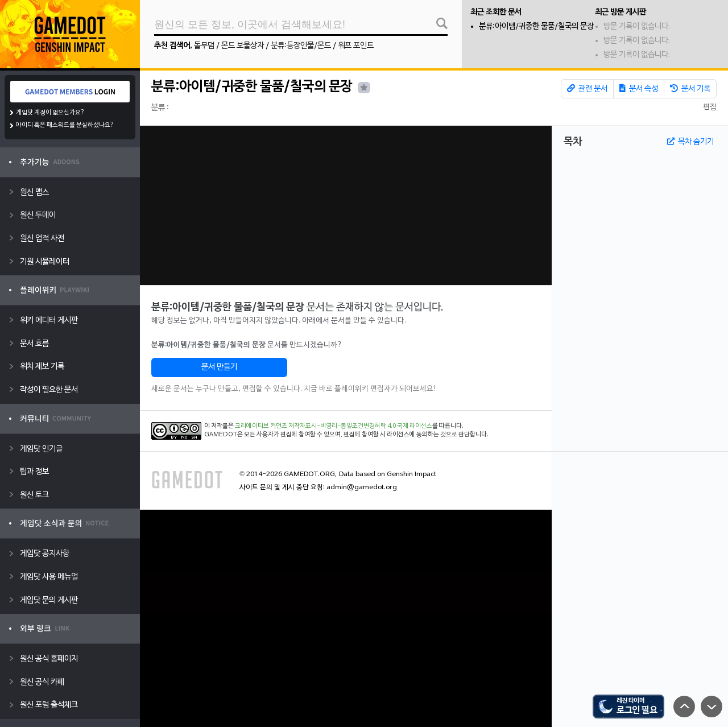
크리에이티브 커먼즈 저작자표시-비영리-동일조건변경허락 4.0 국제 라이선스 (334, 426)
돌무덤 (204, 46)
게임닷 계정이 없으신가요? (50, 113)
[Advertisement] (346, 205)
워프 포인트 (356, 46)
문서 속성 (639, 89)
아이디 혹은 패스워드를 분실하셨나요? (65, 125)
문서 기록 (690, 89)
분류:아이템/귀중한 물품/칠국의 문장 (536, 26)
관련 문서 (587, 89)
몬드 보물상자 (243, 46)
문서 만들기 (219, 367)
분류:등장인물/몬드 (301, 46)
